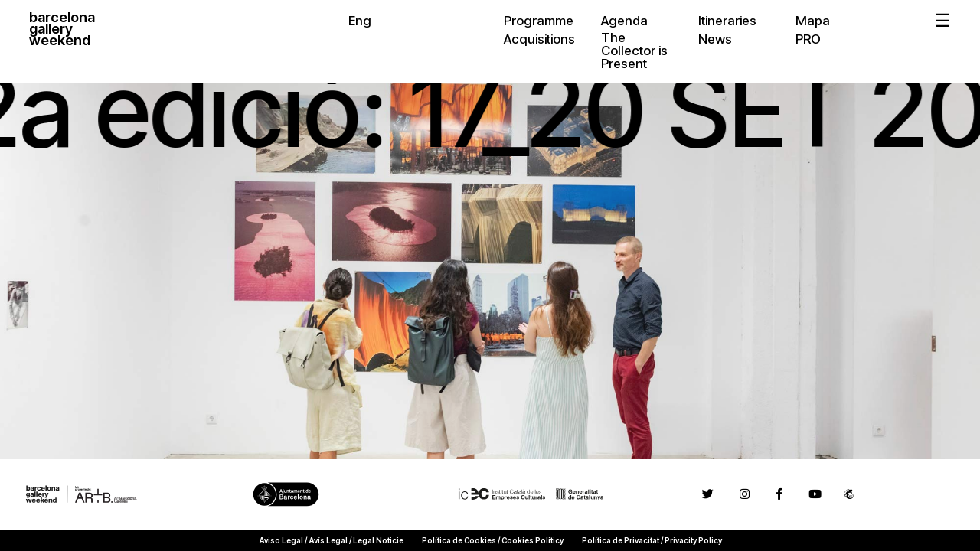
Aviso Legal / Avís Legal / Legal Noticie (331, 540)
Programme (539, 21)
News (715, 39)
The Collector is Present (634, 51)
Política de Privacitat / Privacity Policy (652, 540)
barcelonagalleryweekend (62, 30)
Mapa (813, 21)
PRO (808, 39)
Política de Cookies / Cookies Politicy (493, 540)
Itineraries (727, 21)
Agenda (624, 21)
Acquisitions (539, 39)
